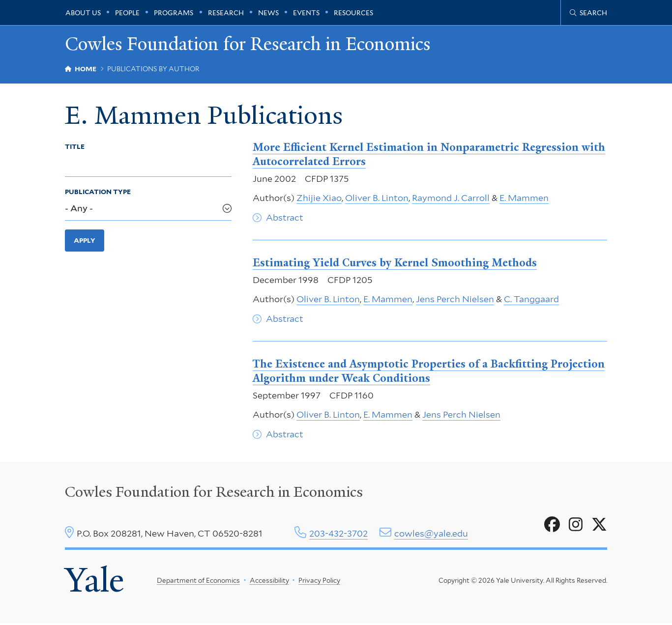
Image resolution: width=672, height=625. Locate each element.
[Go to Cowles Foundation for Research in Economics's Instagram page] (576, 526)
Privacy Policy (319, 582)
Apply (85, 242)
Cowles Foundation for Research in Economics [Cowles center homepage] (214, 493)
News (268, 13)
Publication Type (98, 193)
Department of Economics (198, 582)
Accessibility (269, 582)
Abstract (285, 218)
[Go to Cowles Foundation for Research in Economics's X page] (599, 526)
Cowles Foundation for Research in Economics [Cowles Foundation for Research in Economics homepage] (253, 44)
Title (75, 147)
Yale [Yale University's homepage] (95, 582)
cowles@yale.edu (431, 534)
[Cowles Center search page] (588, 13)
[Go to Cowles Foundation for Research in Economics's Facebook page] (552, 526)
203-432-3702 (338, 534)
